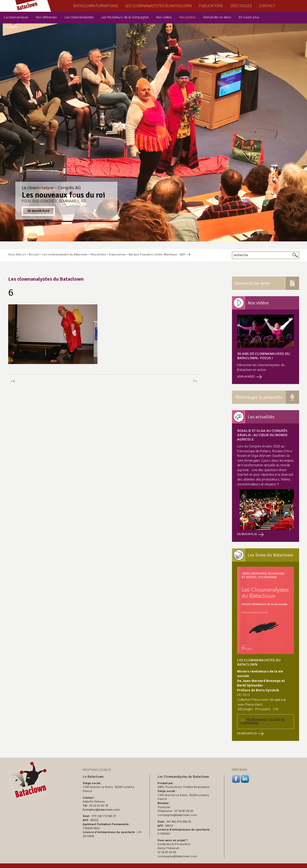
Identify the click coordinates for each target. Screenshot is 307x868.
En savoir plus (249, 17)
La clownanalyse (16, 17)
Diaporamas (117, 255)
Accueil (34, 255)
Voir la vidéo (249, 377)
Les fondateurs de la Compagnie (125, 17)
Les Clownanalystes (79, 17)
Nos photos (187, 17)
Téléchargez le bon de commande (262, 722)
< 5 (13, 381)
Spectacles (241, 6)
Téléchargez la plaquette (258, 397)
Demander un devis (217, 17)
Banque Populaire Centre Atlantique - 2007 (157, 255)
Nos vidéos (164, 17)
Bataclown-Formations (96, 6)
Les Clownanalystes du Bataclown (158, 6)
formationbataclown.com (101, 810)
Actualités (11, 27)
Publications (211, 6)
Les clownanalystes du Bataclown (65, 255)
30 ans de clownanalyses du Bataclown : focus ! (263, 356)
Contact (267, 6)
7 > (195, 381)
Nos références (46, 17)
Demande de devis (252, 283)
